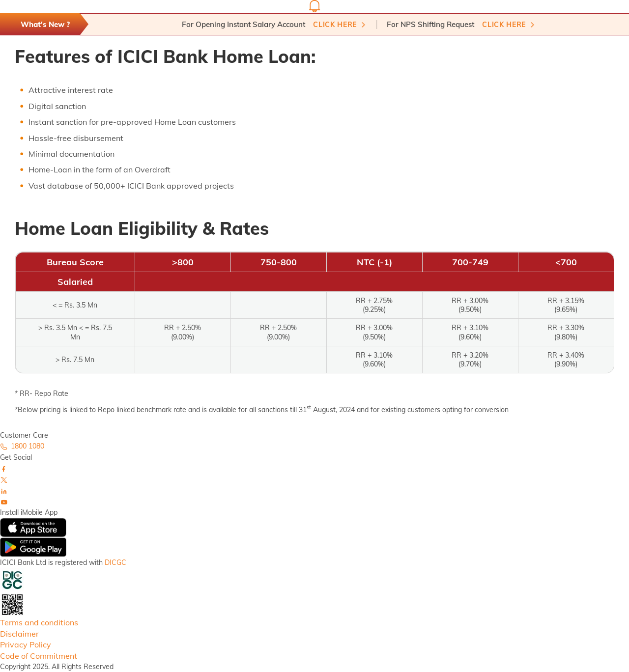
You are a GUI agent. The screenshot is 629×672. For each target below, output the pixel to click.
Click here (338, 25)
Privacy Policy (26, 644)
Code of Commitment (39, 656)
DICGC (115, 562)
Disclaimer (19, 634)
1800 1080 (22, 446)
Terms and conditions (39, 622)
